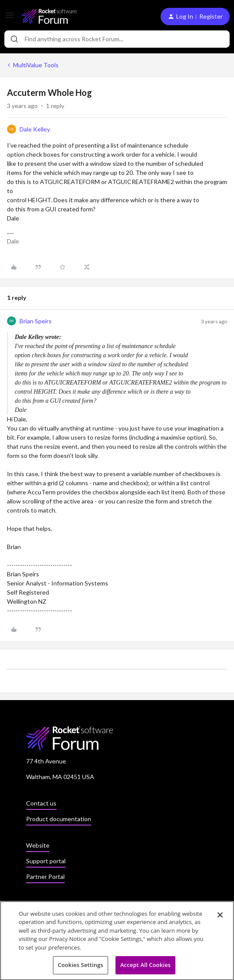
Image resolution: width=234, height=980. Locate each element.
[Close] (220, 917)
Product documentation (59, 819)
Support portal (46, 861)
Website (38, 845)
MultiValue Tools (36, 65)
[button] (10, 18)
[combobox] (117, 39)
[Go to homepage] (49, 16)
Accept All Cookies (145, 967)
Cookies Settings (81, 967)
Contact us (41, 803)
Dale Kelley (35, 129)
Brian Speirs (36, 321)
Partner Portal (45, 876)
